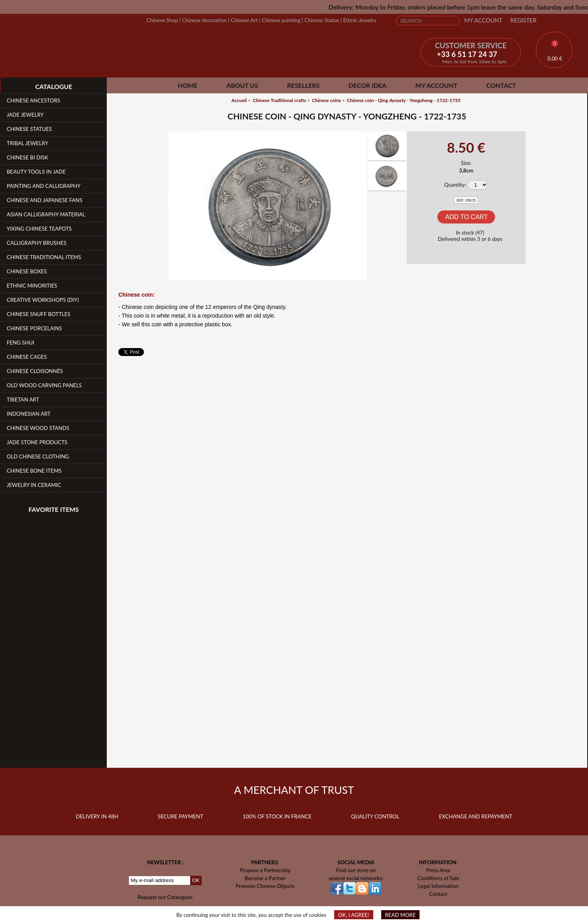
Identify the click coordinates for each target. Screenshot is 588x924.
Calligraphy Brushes (37, 243)
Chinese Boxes (27, 271)
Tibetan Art (23, 400)
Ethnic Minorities (32, 286)
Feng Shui (21, 343)
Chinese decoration (204, 20)
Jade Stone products (37, 442)
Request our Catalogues (165, 897)
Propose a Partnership (265, 870)
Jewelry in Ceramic (34, 485)
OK (196, 880)
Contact (501, 85)
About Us (242, 85)
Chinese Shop (162, 20)
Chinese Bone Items (34, 471)
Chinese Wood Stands (38, 428)
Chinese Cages (27, 357)
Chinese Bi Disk (27, 157)
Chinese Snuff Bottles (39, 314)
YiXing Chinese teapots (39, 229)
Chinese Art (244, 20)
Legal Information (438, 886)
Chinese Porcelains (34, 328)
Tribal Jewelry (27, 143)
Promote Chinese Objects (265, 886)
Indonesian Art (29, 414)
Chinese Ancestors (33, 100)
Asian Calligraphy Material (46, 214)
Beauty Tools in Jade (36, 172)
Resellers (303, 85)
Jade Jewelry (25, 115)
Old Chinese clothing (38, 456)
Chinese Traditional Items (44, 257)
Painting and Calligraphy (43, 186)
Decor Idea (367, 85)
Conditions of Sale (438, 878)
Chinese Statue (322, 20)
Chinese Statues (29, 129)
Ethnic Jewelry (360, 20)
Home (188, 85)
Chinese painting (281, 20)
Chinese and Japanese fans (44, 200)
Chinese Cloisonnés (35, 371)
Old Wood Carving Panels (44, 385)
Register (524, 20)
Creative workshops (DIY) (43, 300)
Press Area (438, 870)
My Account (483, 20)
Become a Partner (265, 878)
